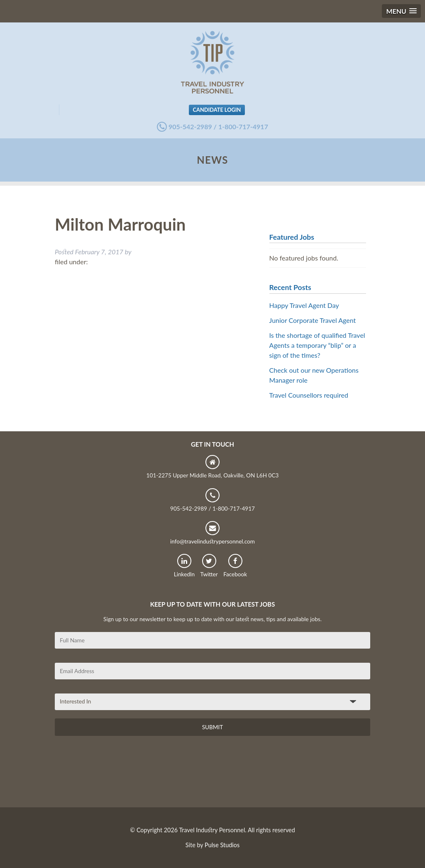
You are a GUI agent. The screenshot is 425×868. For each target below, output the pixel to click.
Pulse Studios (222, 845)
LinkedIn (184, 566)
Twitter (209, 566)
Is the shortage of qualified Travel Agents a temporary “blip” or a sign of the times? (317, 345)
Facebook (235, 566)
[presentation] (118, 775)
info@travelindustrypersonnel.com (212, 533)
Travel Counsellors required (309, 395)
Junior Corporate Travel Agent (313, 320)
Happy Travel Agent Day (304, 305)
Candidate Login (217, 110)
